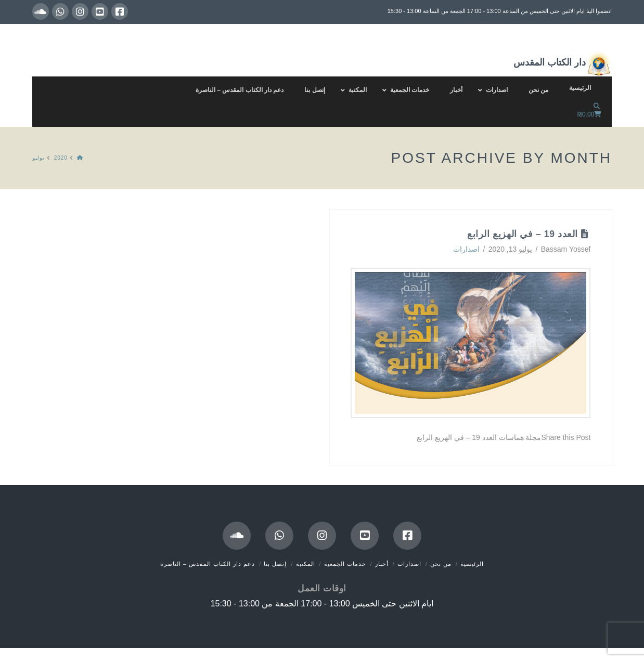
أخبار (382, 564)
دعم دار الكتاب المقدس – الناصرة (208, 564)
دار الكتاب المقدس (563, 63)
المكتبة (306, 564)
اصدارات (466, 249)
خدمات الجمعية (345, 564)
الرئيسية (472, 564)
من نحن (441, 564)
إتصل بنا (275, 564)
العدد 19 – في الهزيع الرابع (523, 234)
